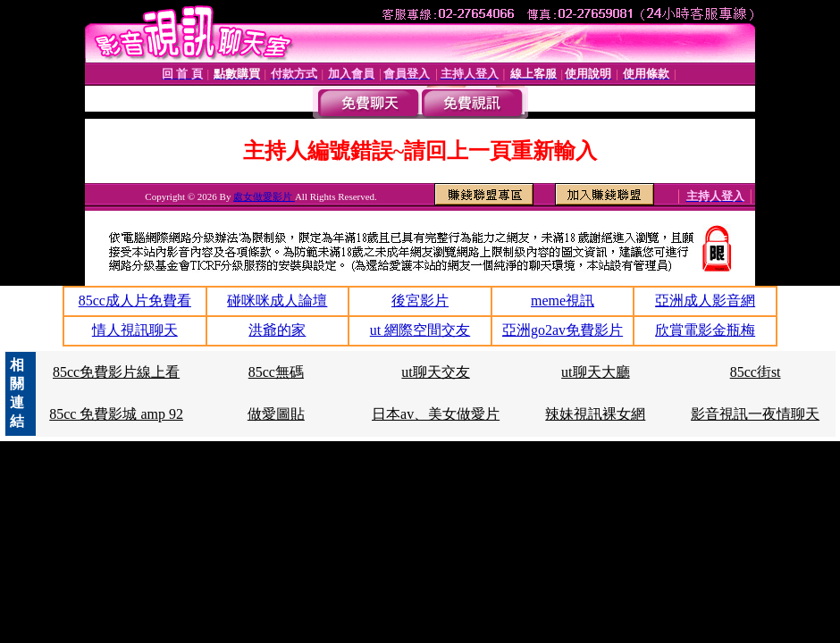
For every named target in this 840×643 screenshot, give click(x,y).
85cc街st (756, 372)
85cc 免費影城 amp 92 (116, 414)
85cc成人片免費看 (135, 301)
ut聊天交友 (435, 372)
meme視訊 (563, 301)
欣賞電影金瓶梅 (705, 330)
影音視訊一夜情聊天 (755, 414)
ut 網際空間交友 (420, 330)
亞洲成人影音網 (705, 301)
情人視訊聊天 (135, 330)
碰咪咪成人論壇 (277, 301)
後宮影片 (420, 301)
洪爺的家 (277, 330)
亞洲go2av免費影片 (563, 330)
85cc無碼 (276, 372)
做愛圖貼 (276, 414)
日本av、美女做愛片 (436, 414)
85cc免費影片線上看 (116, 372)
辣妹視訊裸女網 (595, 414)
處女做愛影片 (264, 196)
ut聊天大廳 (595, 372)
